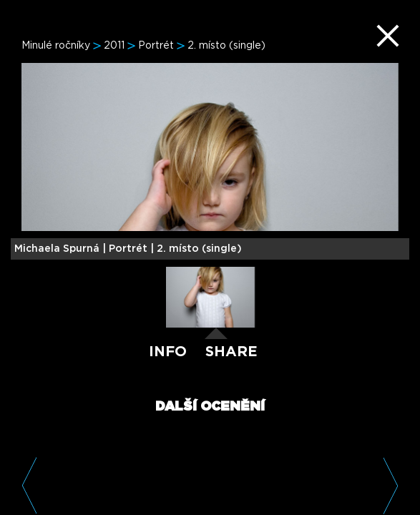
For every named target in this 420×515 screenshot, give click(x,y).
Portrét (156, 46)
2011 (114, 46)
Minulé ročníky (56, 46)
